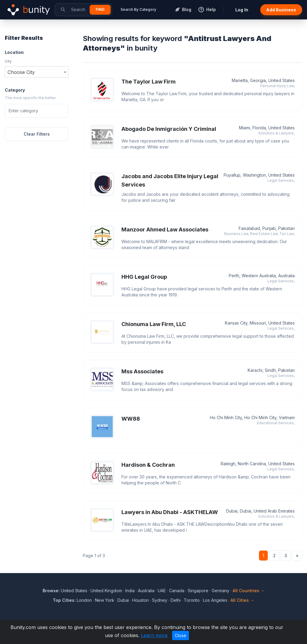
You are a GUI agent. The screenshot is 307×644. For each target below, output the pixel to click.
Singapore (198, 591)
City (8, 61)
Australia (146, 591)
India (130, 591)
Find (100, 9)
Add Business (281, 10)
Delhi (176, 600)
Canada (177, 591)
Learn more (154, 635)
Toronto (192, 600)
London (84, 600)
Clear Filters (37, 134)
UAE (162, 591)
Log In (242, 10)
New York (105, 600)
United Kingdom (106, 591)
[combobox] (37, 72)
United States (74, 591)
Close (180, 635)
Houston (140, 600)
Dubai (123, 600)
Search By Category (138, 9)
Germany (221, 591)
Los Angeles (215, 600)
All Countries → (249, 591)
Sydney (160, 600)
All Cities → (242, 600)
